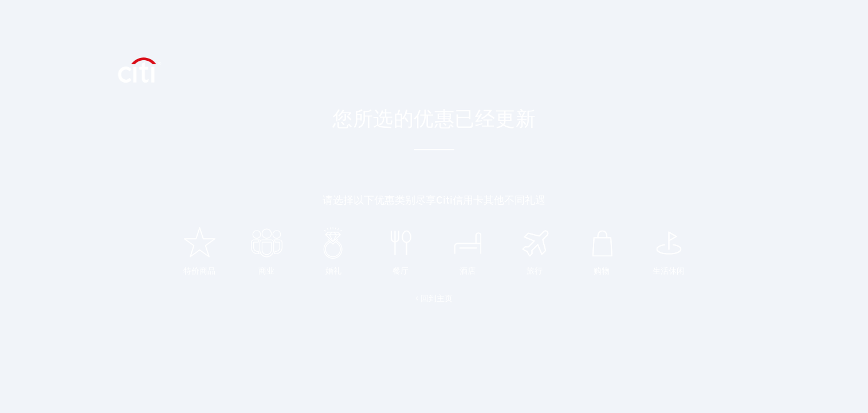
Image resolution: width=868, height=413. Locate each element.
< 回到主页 (434, 298)
